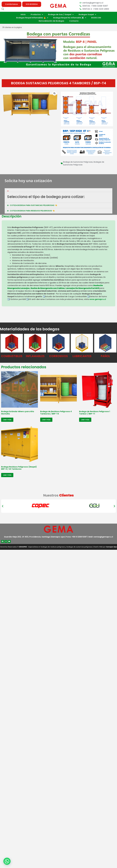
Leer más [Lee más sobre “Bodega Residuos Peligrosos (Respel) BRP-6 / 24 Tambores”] (7, 475)
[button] (11, 4)
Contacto (74, 21)
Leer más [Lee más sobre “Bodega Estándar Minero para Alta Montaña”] (7, 420)
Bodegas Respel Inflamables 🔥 (32, 18)
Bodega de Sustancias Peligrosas (78, 162)
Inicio (23, 14)
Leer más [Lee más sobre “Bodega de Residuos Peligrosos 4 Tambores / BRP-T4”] (46, 420)
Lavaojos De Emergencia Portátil (82, 288)
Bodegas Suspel (87, 15)
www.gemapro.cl (98, 299)
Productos (37, 15)
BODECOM (96, 18)
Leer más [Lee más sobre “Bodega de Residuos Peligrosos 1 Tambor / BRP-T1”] (85, 420)
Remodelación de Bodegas (51, 21)
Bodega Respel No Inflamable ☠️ (70, 18)
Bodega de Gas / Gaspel (61, 15)
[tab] (58, 202)
